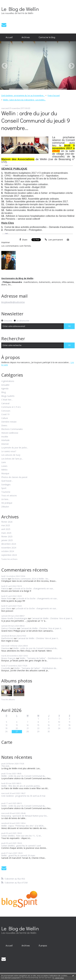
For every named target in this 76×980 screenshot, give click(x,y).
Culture (5, 418)
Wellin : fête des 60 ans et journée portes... (21, 786)
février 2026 (7, 522)
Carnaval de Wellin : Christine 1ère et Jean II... (52, 618)
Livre (4, 462)
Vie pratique (7, 503)
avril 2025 (6, 529)
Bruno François (8, 658)
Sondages (6, 485)
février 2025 (7, 537)
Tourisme (6, 492)
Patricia (5, 588)
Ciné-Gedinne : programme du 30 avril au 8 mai (23, 796)
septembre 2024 (9, 555)
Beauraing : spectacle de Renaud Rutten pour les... (25, 816)
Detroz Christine (9, 628)
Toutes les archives (9, 559)
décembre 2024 (9, 544)
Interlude (5, 440)
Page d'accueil (54, 96)
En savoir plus (58, 978)
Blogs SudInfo (8, 396)
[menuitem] (9, 37)
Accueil (9, 37)
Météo (4, 470)
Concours (6, 411)
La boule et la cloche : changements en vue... (33, 588)
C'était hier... (7, 400)
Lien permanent (54, 240)
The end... (6, 766)
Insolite (5, 437)
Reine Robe (7, 598)
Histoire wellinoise (10, 433)
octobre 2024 (8, 551)
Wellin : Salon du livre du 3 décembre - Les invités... (24, 100)
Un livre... (5, 499)
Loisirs (4, 466)
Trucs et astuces (9, 496)
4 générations (8, 381)
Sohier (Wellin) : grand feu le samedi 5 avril (21, 846)
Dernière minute (9, 422)
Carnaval (5, 404)
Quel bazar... (7, 481)
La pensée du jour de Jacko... (15, 448)
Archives (26, 37)
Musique (5, 474)
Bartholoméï (7, 638)
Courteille (6, 668)
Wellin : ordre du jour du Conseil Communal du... (36, 648)
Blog (3, 392)
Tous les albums (8, 700)
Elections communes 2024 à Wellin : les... (30, 579)
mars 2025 (6, 533)
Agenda (5, 389)
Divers (4, 426)
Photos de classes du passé (14, 477)
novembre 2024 (9, 548)
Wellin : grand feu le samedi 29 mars (18, 855)
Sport (4, 488)
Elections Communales (12, 429)
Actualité (5, 385)
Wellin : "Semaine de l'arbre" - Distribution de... (41, 658)
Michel (4, 579)
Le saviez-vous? (9, 451)
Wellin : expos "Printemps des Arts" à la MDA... (23, 826)
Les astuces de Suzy (11, 455)
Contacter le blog (47, 37)
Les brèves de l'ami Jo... (12, 459)
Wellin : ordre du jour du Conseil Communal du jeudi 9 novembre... (36, 120)
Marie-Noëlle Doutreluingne (14, 618)
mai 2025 (6, 526)
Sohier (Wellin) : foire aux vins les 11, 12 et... (22, 836)
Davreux (5, 648)
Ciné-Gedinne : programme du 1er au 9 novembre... (23, 96)
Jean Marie (6, 608)
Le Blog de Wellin (20, 9)
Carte (7, 742)
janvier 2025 (7, 540)
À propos (43, 945)
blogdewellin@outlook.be (13, 302)
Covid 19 (5, 414)
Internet (5, 444)
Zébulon (5, 507)
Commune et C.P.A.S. (11, 407)
